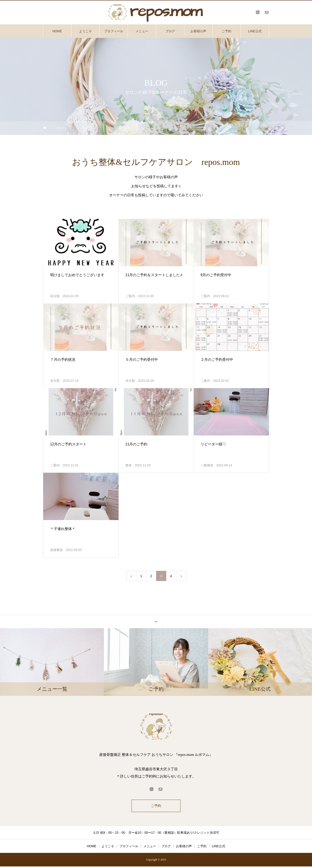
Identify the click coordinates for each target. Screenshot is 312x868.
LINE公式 (255, 31)
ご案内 (130, 296)
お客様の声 (198, 31)
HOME (57, 31)
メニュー (142, 31)
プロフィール (114, 31)
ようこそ (85, 31)
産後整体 (56, 550)
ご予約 (227, 31)
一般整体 (207, 465)
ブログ (170, 31)
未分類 (55, 296)
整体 (129, 465)
